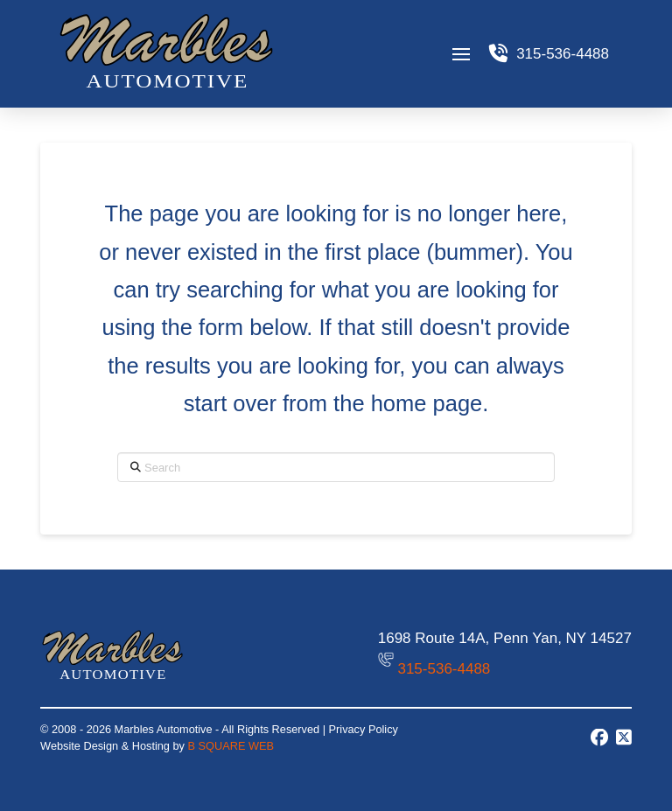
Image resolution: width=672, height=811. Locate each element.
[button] (461, 54)
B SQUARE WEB (231, 746)
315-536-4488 (444, 669)
